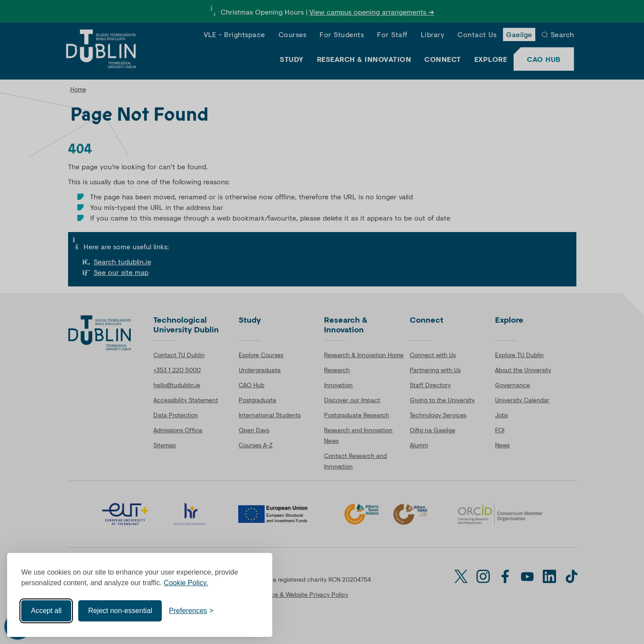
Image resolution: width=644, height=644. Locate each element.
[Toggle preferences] (191, 610)
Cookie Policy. (186, 582)
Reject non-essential (120, 610)
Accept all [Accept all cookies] (46, 610)
